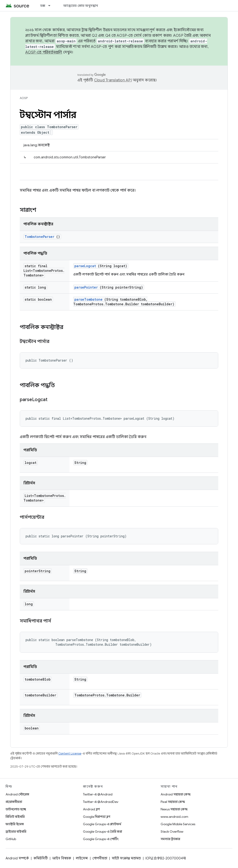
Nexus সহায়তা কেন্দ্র (174, 809)
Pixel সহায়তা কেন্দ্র (173, 802)
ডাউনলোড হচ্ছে (16, 809)
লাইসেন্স (82, 858)
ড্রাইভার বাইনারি (16, 831)
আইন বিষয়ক (62, 858)
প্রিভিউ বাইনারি (15, 817)
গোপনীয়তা (100, 858)
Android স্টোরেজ (17, 794)
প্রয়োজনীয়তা (14, 802)
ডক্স (43, 6)
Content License (70, 753)
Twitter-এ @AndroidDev (101, 802)
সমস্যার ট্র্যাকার (170, 839)
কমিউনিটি (41, 858)
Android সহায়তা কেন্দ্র (176, 794)
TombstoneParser (40, 237)
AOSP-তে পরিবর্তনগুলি (44, 52)
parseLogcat (85, 266)
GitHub (11, 839)
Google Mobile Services (178, 824)
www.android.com (174, 817)
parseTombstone (88, 299)
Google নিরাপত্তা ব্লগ (97, 817)
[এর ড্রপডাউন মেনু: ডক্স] (51, 6)
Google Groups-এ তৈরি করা (102, 831)
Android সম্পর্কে (17, 858)
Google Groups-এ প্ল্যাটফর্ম (102, 824)
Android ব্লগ (91, 809)
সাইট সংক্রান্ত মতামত (126, 858)
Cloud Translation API (113, 80)
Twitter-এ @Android (98, 794)
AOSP (24, 98)
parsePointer (86, 287)
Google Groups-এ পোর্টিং (101, 839)
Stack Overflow (172, 831)
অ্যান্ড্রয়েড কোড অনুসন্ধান (81, 6)
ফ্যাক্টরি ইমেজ (15, 824)
